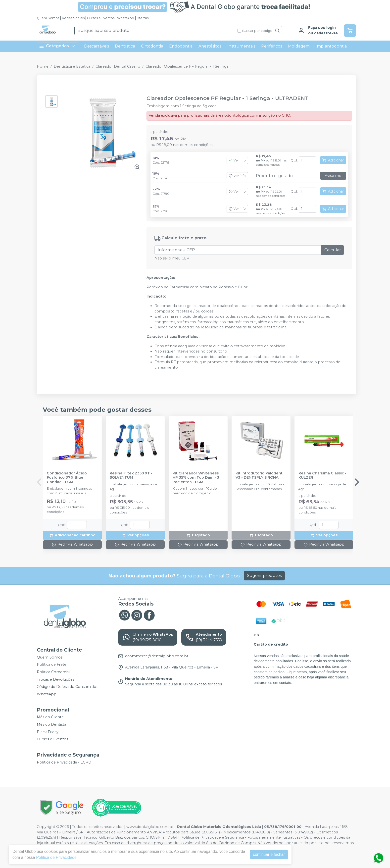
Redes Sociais (73, 18)
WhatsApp (126, 18)
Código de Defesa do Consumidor (67, 687)
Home (43, 66)
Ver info (237, 160)
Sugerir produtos (264, 576)
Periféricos (272, 46)
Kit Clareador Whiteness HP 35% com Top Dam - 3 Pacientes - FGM (196, 478)
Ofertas (143, 18)
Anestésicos (210, 46)
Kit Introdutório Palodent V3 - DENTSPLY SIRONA (259, 475)
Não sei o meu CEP (172, 258)
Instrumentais (241, 46)
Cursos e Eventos (101, 18)
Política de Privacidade (56, 857)
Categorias (57, 46)
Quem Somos (48, 18)
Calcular (333, 250)
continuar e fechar (269, 854)
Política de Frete (52, 665)
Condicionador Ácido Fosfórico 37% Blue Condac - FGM (67, 478)
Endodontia (181, 46)
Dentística (125, 46)
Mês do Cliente (50, 717)
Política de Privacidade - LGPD (64, 762)
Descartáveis (97, 46)
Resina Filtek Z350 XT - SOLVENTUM (131, 475)
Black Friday (48, 732)
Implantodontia (331, 46)
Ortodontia (152, 46)
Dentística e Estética (72, 66)
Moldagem (299, 46)
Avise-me (333, 176)
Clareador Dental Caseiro (118, 66)
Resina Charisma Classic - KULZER (322, 475)
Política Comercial (53, 672)
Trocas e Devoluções (56, 679)
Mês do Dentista (51, 724)
